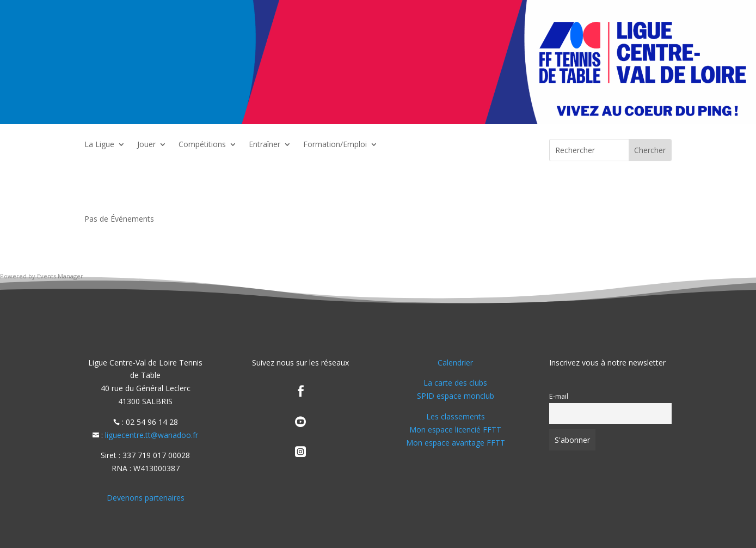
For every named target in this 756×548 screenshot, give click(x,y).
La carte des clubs (455, 383)
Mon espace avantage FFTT (456, 443)
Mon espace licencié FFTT (455, 430)
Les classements (456, 416)
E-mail (559, 396)
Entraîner (265, 145)
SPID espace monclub (456, 396)
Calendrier (455, 363)
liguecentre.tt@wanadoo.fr (152, 435)
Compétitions (202, 145)
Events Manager (60, 276)
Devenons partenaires (146, 498)
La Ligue (99, 145)
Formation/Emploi (335, 145)
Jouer (146, 145)
